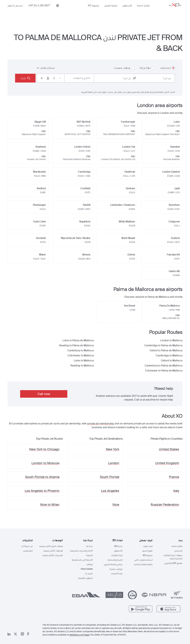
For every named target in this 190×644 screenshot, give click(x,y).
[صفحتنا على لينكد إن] (9, 634)
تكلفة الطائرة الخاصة (143, 564)
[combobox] (155, 78)
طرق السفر (147, 551)
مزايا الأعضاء (117, 573)
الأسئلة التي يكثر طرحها (82, 560)
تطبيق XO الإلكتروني (173, 563)
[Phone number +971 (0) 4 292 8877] (39, 11)
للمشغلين (28, 551)
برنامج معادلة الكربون (113, 564)
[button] (170, 540)
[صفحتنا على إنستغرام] (22, 634)
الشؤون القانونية (85, 578)
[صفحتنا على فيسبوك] (28, 634)
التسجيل (178, 551)
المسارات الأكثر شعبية (53, 555)
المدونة (89, 555)
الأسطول (127, 11)
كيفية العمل (111, 11)
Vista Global (87, 569)
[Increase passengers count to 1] (42, 78)
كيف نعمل (148, 546)
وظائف (89, 564)
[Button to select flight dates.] (79, 78)
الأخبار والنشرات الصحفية (81, 551)
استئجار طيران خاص (143, 560)
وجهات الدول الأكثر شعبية (51, 546)
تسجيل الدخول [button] (15, 11)
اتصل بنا (89, 573)
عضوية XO (94, 11)
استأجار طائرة (46, 68)
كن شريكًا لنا (27, 546)
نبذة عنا (89, 546)
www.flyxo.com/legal (79, 635)
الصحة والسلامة (115, 560)
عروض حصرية (116, 569)
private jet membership (101, 424)
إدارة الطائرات (117, 555)
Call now (44, 394)
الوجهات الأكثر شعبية (53, 551)
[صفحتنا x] (15, 634)
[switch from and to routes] (134, 78)
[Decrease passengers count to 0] (60, 78)
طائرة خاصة (143, 11)
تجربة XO (118, 546)
